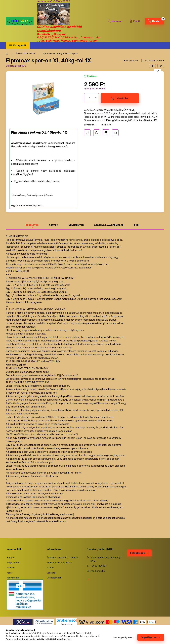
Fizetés (50, 568)
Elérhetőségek (54, 578)
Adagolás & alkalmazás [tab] (109, 225)
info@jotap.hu (98, 571)
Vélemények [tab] (76, 225)
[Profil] (135, 21)
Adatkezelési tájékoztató (59, 563)
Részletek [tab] (32, 225)
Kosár (10, 573)
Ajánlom (115, 133)
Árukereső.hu (66, 624)
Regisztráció (13, 563)
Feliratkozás (138, 553)
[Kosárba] (120, 98)
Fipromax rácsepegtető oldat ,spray (60, 53)
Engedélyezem (149, 637)
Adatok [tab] (54, 225)
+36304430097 (99, 566)
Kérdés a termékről (97, 133)
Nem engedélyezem (123, 637)
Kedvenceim (13, 578)
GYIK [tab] (137, 225)
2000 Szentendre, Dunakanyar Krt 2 (106, 559)
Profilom (11, 568)
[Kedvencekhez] (157, 71)
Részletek (106, 125)
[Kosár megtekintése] (154, 21)
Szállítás (51, 573)
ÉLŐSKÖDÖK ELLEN (26, 53)
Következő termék (154, 60)
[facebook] (152, 66)
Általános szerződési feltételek (63, 557)
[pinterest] (161, 66)
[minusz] (96, 101)
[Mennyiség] (90, 98)
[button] (18, 45)
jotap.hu (48, 195)
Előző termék (132, 60)
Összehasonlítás (87, 133)
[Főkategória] (7, 53)
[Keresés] (115, 21)
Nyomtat (106, 133)
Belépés (11, 557)
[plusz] (96, 96)
